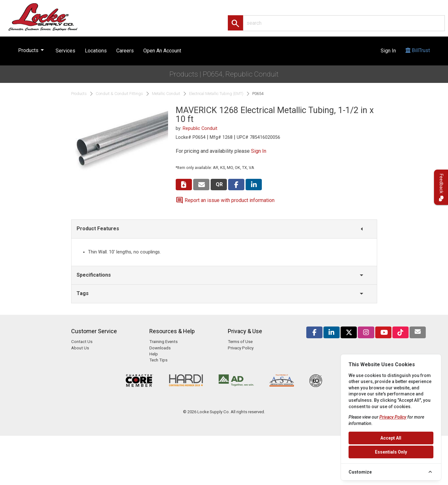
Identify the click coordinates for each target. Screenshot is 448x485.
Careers (125, 51)
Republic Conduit (200, 128)
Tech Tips (158, 360)
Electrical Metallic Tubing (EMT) (216, 94)
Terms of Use (240, 342)
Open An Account (162, 51)
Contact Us (82, 342)
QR (219, 184)
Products (32, 49)
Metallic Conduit (166, 94)
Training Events (163, 342)
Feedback (441, 187)
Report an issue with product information (225, 200)
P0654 (258, 94)
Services (65, 51)
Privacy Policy (241, 348)
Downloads (160, 348)
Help (154, 354)
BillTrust (418, 56)
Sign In (388, 51)
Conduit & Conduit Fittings (119, 94)
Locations (96, 51)
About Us (80, 348)
